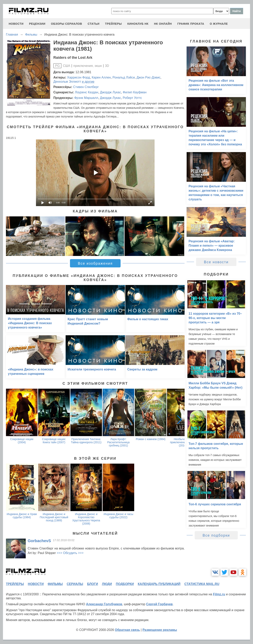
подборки (125, 584)
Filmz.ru (219, 594)
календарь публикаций (159, 584)
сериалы (75, 584)
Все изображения (95, 263)
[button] (179, 236)
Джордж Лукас (110, 92)
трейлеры (113, 24)
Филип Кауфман (135, 92)
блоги (92, 584)
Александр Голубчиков (104, 604)
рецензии (37, 24)
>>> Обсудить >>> (70, 553)
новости (16, 24)
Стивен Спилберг (86, 87)
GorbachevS (39, 541)
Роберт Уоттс (132, 98)
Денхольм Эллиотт (67, 82)
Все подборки (216, 535)
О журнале (219, 24)
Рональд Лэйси (124, 77)
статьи (93, 24)
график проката (191, 24)
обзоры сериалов (67, 24)
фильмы (55, 584)
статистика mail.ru (202, 584)
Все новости (216, 262)
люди (107, 584)
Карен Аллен (101, 77)
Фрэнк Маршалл (86, 98)
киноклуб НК (138, 24)
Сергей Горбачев (159, 604)
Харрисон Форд (79, 77)
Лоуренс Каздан (87, 92)
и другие (88, 82)
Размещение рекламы (160, 630)
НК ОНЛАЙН (163, 24)
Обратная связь (127, 630)
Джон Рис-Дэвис (149, 77)
